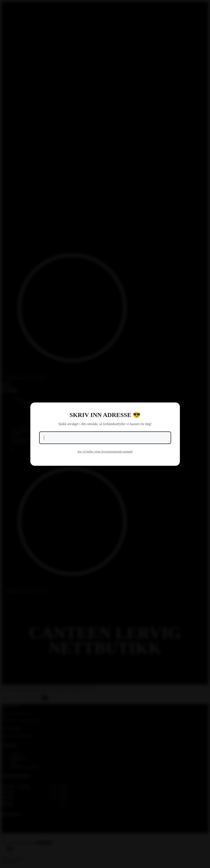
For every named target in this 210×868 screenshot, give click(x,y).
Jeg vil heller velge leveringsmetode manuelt (105, 452)
